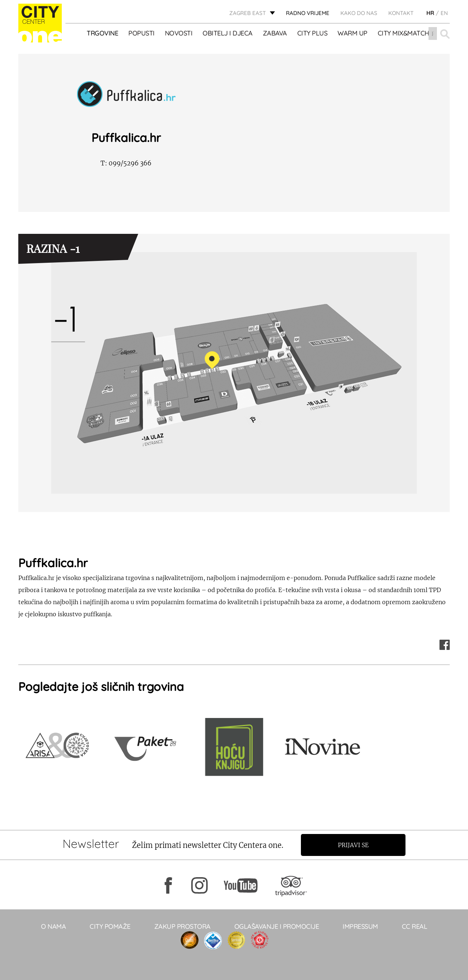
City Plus (312, 33)
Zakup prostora (182, 926)
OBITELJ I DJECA (228, 33)
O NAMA (53, 926)
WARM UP (353, 33)
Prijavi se (354, 845)
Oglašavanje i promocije (277, 926)
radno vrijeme (308, 13)
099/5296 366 (126, 163)
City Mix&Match (403, 33)
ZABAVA (275, 33)
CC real (415, 926)
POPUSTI (142, 33)
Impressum (360, 926)
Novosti (179, 33)
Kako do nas (359, 13)
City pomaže (110, 926)
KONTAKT (401, 13)
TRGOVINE (103, 33)
